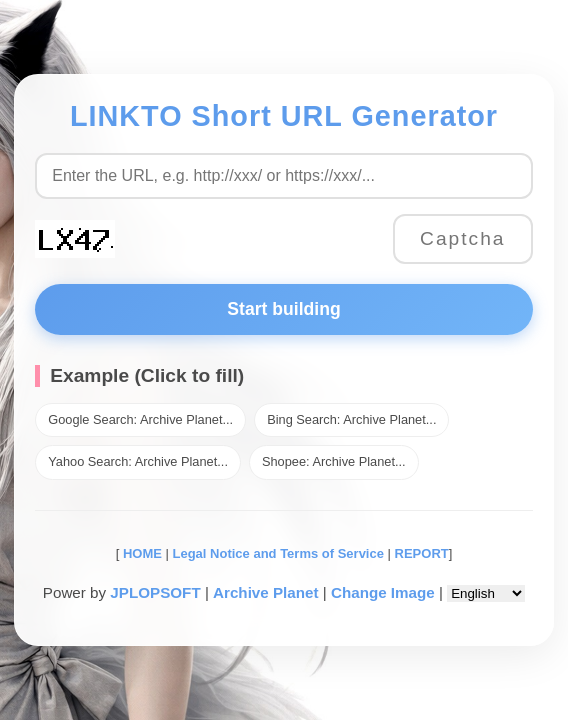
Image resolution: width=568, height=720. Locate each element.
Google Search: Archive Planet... (140, 419)
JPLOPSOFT (155, 592)
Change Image (383, 592)
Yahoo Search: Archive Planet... (138, 461)
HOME (140, 553)
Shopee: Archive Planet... (334, 461)
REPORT (422, 553)
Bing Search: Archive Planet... (351, 419)
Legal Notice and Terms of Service (278, 553)
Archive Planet (266, 592)
